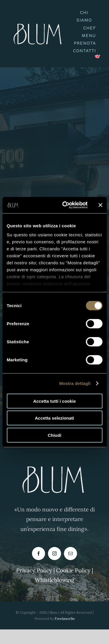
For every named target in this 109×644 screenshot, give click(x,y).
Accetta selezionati (54, 418)
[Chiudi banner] (100, 205)
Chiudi (54, 435)
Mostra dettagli (75, 383)
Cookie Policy (74, 570)
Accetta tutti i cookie (54, 401)
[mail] (70, 554)
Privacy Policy (34, 570)
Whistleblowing (55, 580)
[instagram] (54, 554)
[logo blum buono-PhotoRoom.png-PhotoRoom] (39, 21)
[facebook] (39, 554)
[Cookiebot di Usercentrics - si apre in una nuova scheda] (65, 205)
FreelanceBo (65, 619)
